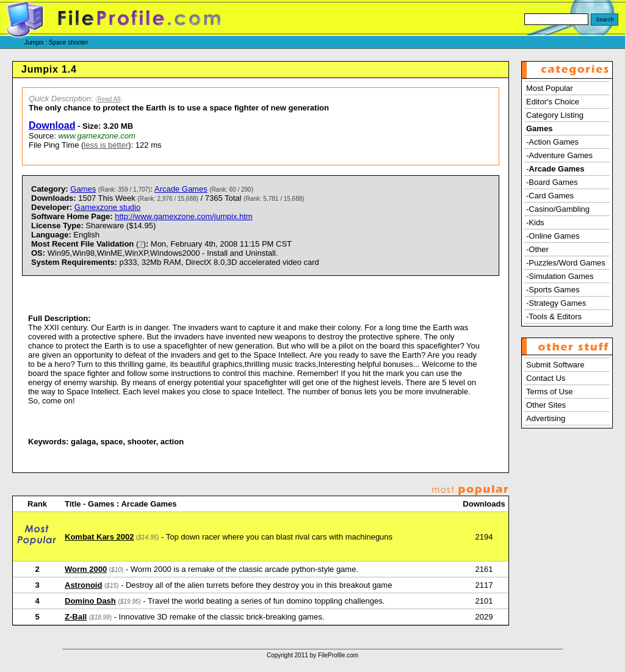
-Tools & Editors (554, 316)
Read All (108, 99)
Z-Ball (76, 617)
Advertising (546, 418)
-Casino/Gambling (558, 209)
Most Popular (550, 88)
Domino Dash (90, 601)
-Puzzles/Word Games (566, 263)
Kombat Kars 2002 (99, 537)
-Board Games (552, 182)
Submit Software (555, 365)
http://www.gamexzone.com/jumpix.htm (183, 216)
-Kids (535, 222)
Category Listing (555, 115)
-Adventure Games (559, 155)
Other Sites (546, 405)
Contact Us (546, 378)
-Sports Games (553, 290)
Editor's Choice (553, 102)
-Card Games (550, 196)
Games (83, 189)
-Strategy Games (556, 303)
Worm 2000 (86, 569)
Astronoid (83, 585)
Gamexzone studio (107, 207)
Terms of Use (550, 392)
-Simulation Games (560, 276)
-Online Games (553, 236)
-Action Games (552, 142)
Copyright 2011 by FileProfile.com (312, 655)
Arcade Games (181, 189)
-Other (537, 249)
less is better (106, 145)
